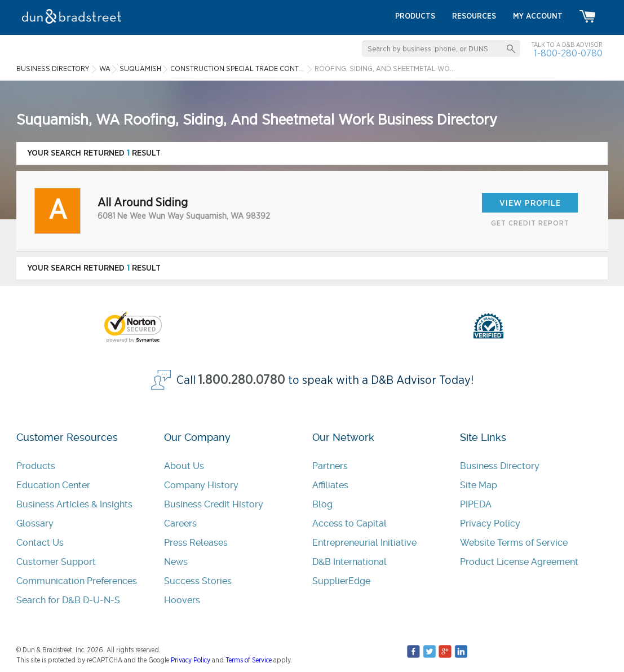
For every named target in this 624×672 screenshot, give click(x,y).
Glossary (35, 523)
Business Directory (500, 466)
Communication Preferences (77, 581)
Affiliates (330, 485)
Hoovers (182, 600)
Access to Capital (349, 523)
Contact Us (40, 543)
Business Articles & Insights (74, 504)
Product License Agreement (519, 562)
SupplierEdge (341, 581)
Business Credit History (214, 504)
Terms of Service (249, 660)
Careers (180, 523)
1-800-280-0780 (568, 53)
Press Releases (196, 543)
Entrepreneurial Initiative (364, 543)
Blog (322, 504)
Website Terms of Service (514, 543)
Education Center (53, 485)
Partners (330, 466)
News (176, 562)
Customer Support (56, 562)
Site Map (479, 485)
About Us (184, 466)
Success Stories (198, 581)
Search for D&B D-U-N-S (68, 600)
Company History (201, 485)
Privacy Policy (490, 523)
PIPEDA (476, 504)
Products (36, 466)
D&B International (349, 562)
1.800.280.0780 (242, 380)
